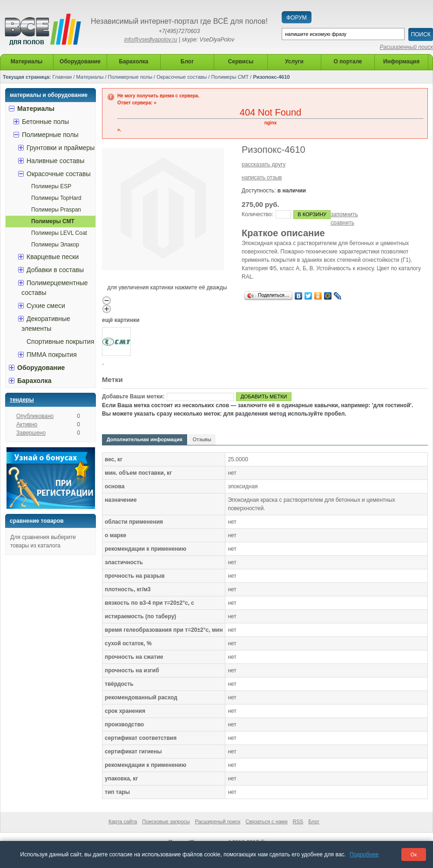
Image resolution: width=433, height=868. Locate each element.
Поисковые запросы (166, 821)
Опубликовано (35, 416)
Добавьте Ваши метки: (133, 396)
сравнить (342, 223)
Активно (27, 424)
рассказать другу (264, 164)
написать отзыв (262, 178)
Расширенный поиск (406, 47)
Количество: (257, 214)
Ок (414, 854)
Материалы (90, 77)
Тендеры (22, 400)
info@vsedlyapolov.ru (151, 40)
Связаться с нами (266, 821)
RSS (298, 821)
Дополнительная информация (145, 439)
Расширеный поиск (218, 821)
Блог (314, 821)
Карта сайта (123, 821)
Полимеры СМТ (230, 77)
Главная (62, 77)
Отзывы (202, 439)
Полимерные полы (130, 77)
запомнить (344, 214)
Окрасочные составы (182, 77)
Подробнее (364, 854)
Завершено (31, 433)
